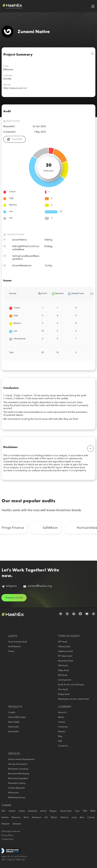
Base (82, 818)
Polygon (53, 811)
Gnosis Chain (66, 811)
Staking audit (64, 647)
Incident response (16, 788)
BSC (4, 811)
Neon (26, 818)
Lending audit (65, 680)
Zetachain (17, 824)
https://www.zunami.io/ (15, 88)
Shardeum (37, 818)
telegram (9, 586)
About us (62, 713)
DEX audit (63, 675)
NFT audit (63, 642)
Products (15, 707)
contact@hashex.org (38, 586)
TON (85, 811)
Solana (22, 811)
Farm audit (63, 690)
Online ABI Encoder (17, 717)
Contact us (63, 746)
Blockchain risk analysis (19, 774)
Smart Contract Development (21, 759)
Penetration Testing (17, 783)
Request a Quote (14, 598)
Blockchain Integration (18, 779)
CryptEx (12, 713)
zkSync (54, 818)
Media (61, 717)
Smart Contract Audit (18, 642)
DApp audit (63, 670)
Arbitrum (65, 818)
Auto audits (13, 732)
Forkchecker (14, 727)
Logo (12, 6)
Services (14, 754)
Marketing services (17, 798)
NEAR (93, 811)
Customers (63, 727)
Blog (60, 736)
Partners (62, 732)
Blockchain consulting (18, 769)
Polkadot (5, 824)
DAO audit (63, 666)
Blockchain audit (66, 661)
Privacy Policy (7, 835)
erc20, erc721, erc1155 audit (71, 685)
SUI (46, 818)
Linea (74, 818)
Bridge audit (64, 694)
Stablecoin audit (66, 651)
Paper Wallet (14, 722)
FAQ (60, 741)
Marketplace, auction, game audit (73, 699)
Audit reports (14, 647)
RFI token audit (65, 656)
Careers (62, 722)
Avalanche (33, 811)
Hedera (5, 818)
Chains (11, 651)
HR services (13, 793)
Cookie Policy (8, 839)
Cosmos (91, 818)
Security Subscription (18, 764)
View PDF (17, 139)
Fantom (12, 811)
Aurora (43, 811)
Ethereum (16, 818)
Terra (77, 811)
